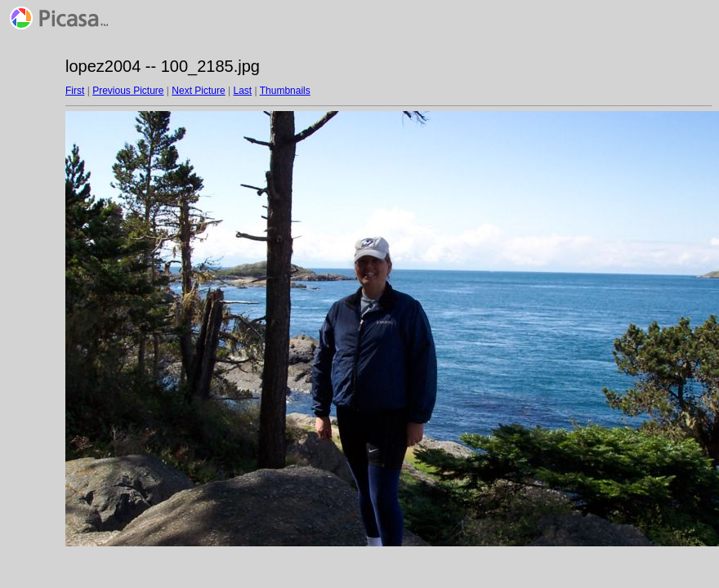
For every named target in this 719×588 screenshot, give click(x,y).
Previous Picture (128, 91)
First (75, 91)
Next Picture (198, 91)
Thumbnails (285, 91)
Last (242, 91)
